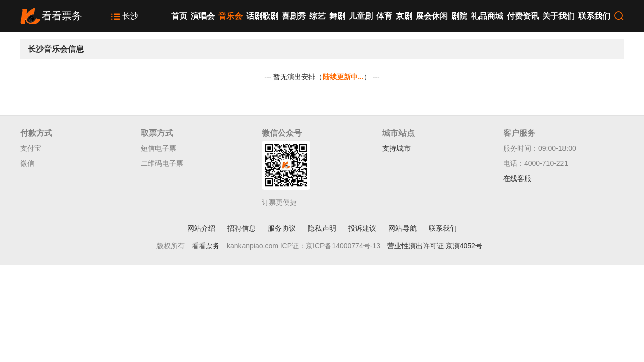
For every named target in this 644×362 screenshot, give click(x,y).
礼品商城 (487, 16)
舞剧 (337, 16)
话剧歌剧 (262, 16)
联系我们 (594, 16)
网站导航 (403, 228)
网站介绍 (201, 228)
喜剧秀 (294, 16)
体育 (384, 16)
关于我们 (558, 16)
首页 (179, 16)
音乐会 (230, 16)
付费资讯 (523, 16)
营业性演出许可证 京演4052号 (435, 246)
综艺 (317, 16)
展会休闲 (432, 16)
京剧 (404, 16)
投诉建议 (362, 228)
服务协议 (282, 228)
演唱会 (203, 16)
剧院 (459, 16)
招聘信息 (242, 228)
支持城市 (396, 148)
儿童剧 (361, 16)
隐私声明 (322, 228)
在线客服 (517, 178)
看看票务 (206, 246)
